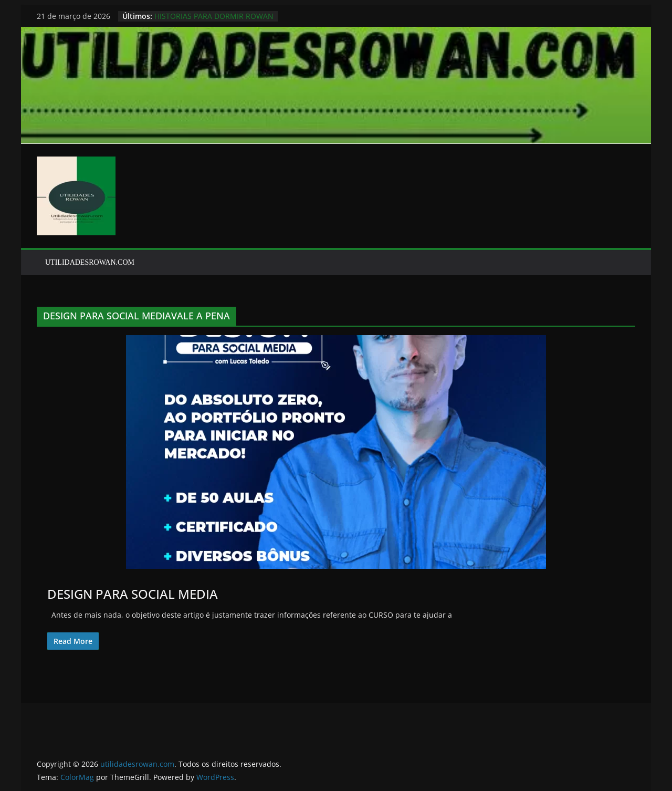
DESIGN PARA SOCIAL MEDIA (133, 594)
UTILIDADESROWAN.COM (90, 262)
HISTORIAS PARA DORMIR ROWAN (214, 16)
